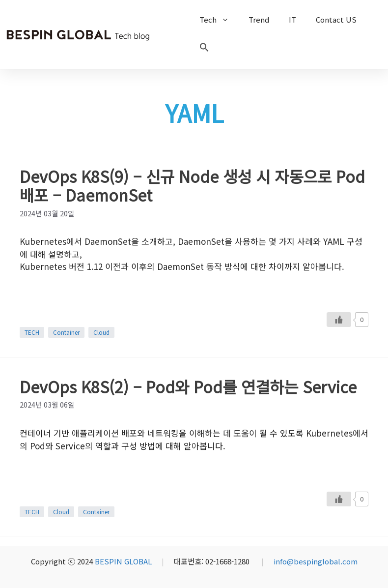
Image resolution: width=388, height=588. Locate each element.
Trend (259, 19)
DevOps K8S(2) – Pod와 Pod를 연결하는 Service (188, 386)
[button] (204, 49)
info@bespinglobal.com (316, 561)
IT (292, 19)
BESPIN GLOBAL (123, 561)
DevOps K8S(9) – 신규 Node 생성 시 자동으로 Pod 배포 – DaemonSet (192, 185)
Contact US (336, 19)
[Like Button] (339, 320)
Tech (219, 20)
